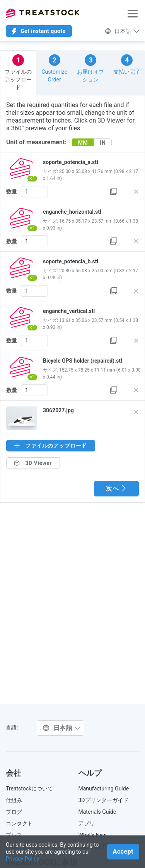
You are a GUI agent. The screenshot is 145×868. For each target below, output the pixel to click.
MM (83, 143)
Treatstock (43, 13)
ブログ (14, 812)
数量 (12, 192)
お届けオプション (90, 68)
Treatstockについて (29, 788)
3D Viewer (33, 463)
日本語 (122, 31)
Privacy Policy (22, 859)
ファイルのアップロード (18, 72)
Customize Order (54, 68)
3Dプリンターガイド (103, 800)
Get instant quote (39, 31)
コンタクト (19, 823)
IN (103, 143)
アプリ (87, 823)
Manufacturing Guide (104, 788)
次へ (116, 488)
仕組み (14, 800)
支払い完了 (127, 65)
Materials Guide (97, 812)
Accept (123, 852)
